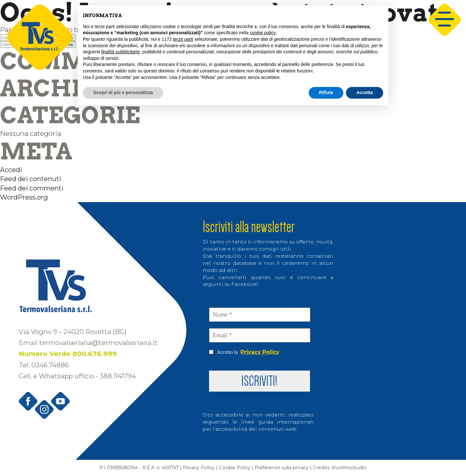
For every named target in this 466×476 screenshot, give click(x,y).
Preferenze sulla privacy (283, 468)
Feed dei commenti (32, 188)
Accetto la (244, 352)
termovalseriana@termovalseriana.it (98, 343)
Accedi (11, 170)
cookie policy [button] (263, 33)
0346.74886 (50, 365)
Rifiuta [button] (326, 92)
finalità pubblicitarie (121, 52)
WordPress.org (24, 197)
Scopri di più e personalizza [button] (123, 92)
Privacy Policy (260, 352)
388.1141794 (118, 376)
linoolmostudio (352, 468)
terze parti (183, 39)
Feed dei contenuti (31, 179)
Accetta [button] (365, 92)
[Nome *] (260, 315)
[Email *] (260, 335)
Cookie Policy (235, 468)
